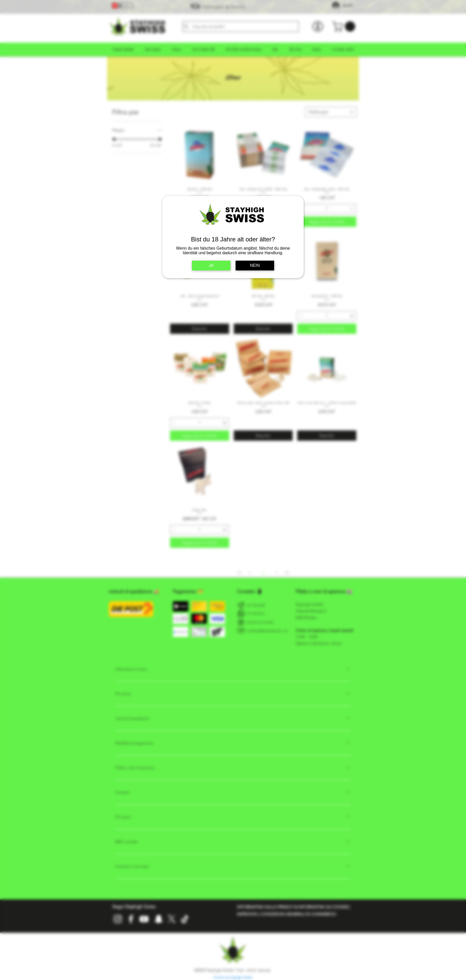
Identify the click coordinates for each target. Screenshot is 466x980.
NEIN (255, 265)
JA (211, 265)
